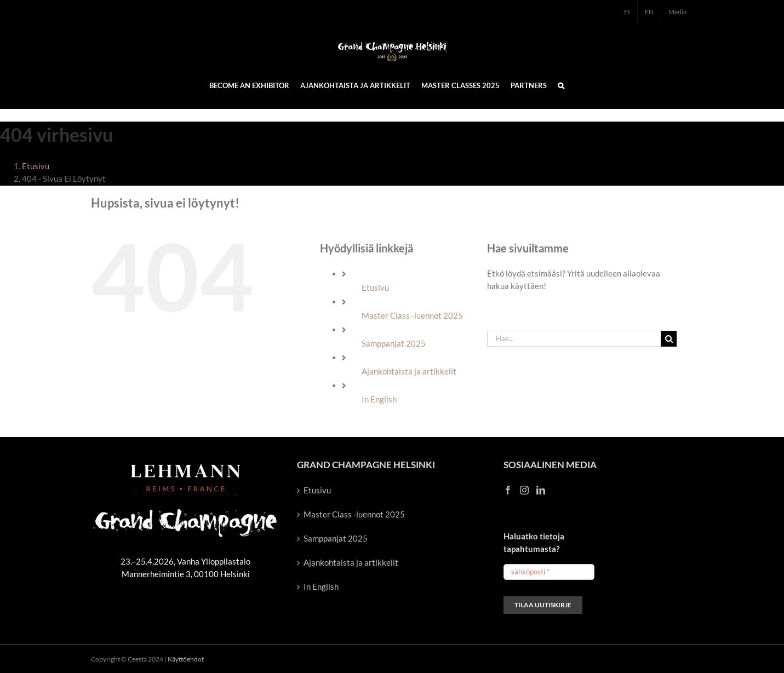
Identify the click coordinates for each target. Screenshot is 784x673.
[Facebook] (508, 490)
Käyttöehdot (186, 659)
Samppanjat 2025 (394, 343)
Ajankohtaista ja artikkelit (409, 371)
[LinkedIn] (541, 490)
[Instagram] (524, 490)
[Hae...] (574, 339)
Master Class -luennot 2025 (412, 315)
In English (379, 399)
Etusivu (375, 287)
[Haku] (669, 339)
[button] (561, 85)
